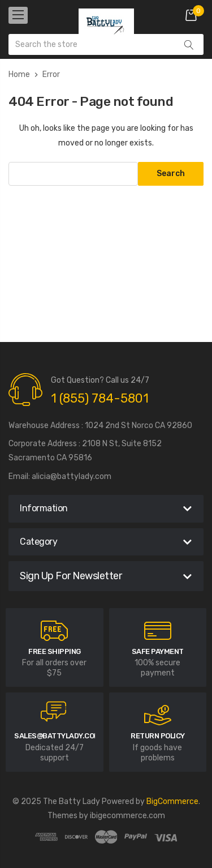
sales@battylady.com (57, 736)
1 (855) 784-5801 (100, 398)
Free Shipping (55, 651)
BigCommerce (172, 801)
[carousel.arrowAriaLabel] (54, 631)
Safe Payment (158, 651)
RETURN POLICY (158, 736)
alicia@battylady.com (72, 476)
